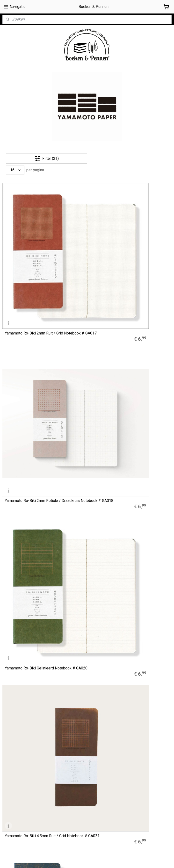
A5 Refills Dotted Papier (78, 702)
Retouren (10, 822)
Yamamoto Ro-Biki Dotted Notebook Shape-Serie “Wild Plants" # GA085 (87, 461)
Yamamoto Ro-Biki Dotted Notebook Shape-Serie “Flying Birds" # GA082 (85, 536)
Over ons (9, 795)
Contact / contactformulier (23, 827)
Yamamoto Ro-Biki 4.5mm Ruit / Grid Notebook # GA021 (26, 312)
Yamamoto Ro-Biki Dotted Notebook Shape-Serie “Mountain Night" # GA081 (143, 536)
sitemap (106, 859)
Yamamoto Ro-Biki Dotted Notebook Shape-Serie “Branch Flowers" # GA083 (27, 536)
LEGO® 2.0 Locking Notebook (83, 724)
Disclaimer (10, 811)
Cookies (9, 805)
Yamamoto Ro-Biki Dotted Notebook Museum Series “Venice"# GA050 (27, 461)
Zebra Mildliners (73, 713)
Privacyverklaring (15, 816)
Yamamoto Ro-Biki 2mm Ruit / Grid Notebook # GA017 (29, 239)
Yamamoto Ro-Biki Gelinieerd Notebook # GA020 (140, 237)
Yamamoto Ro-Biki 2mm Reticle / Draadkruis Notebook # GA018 (83, 237)
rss (115, 859)
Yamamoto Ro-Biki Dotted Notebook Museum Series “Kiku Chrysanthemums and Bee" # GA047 (28, 608)
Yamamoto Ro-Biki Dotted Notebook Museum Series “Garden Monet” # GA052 (27, 386)
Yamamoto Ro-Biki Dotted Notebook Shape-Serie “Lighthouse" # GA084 (143, 461)
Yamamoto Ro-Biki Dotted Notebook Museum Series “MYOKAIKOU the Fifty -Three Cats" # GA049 (143, 384)
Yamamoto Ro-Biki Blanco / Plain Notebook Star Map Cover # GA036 (86, 312)
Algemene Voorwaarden (22, 800)
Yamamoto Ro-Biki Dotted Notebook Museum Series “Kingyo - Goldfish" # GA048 (86, 386)
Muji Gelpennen (72, 708)
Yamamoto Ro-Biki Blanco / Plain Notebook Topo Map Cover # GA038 (144, 312)
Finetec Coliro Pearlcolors (80, 719)
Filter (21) (47, 158)
